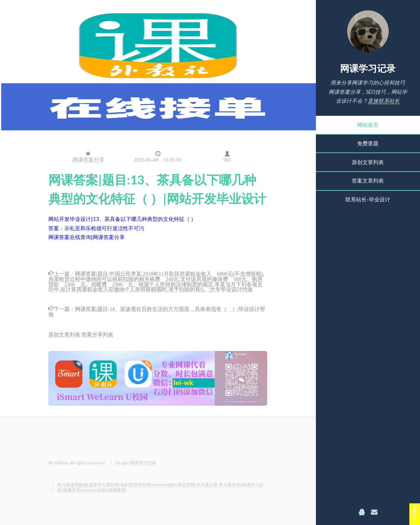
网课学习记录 (368, 68)
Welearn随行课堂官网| (174, 485)
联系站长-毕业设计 (368, 199)
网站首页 (368, 125)
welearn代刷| (95, 490)
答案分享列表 (97, 334)
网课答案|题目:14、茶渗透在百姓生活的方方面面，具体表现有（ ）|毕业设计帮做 (157, 311)
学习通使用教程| (73, 485)
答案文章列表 (368, 181)
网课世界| (72, 490)
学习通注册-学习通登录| (219, 485)
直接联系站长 (384, 101)
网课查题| (117, 490)
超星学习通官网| (104, 485)
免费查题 (368, 143)
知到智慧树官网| (136, 485)
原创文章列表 (368, 162)
